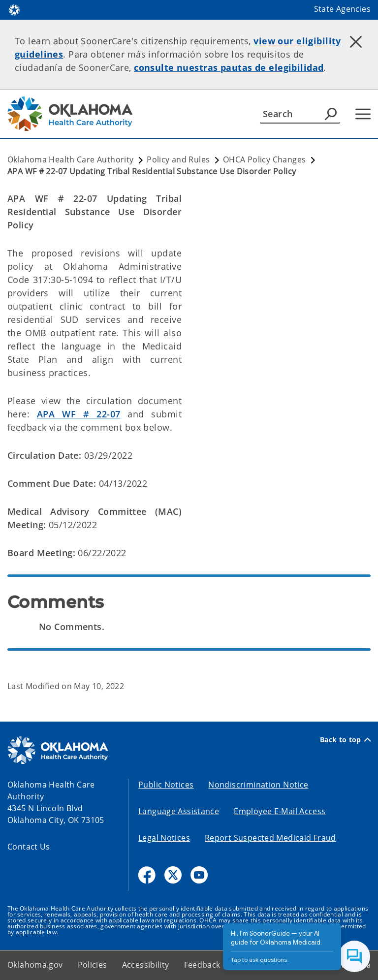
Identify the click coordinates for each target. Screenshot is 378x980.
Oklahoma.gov (35, 965)
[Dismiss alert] (356, 42)
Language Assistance (179, 811)
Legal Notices (164, 838)
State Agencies (342, 9)
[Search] (300, 114)
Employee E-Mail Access (280, 811)
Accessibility (146, 965)
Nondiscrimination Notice (258, 785)
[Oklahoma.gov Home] (14, 9)
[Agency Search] (331, 114)
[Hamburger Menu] (363, 114)
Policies (93, 965)
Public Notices (166, 785)
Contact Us (29, 847)
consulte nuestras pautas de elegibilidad (229, 67)
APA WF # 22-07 (79, 414)
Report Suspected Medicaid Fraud (270, 838)
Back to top (345, 740)
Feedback (202, 965)
